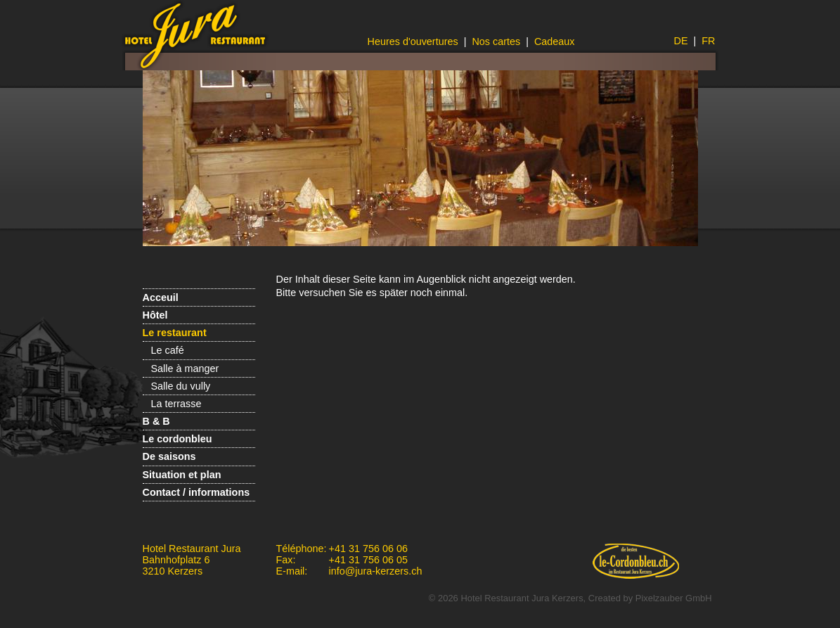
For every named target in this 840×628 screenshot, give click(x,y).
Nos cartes (496, 41)
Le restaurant (175, 333)
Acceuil (161, 297)
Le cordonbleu (177, 439)
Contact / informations (196, 492)
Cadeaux (555, 41)
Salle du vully (181, 386)
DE (681, 41)
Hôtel (155, 315)
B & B (156, 421)
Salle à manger (185, 369)
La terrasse (176, 404)
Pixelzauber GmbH (674, 598)
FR (708, 41)
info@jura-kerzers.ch (376, 571)
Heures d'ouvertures (413, 41)
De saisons (169, 456)
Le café (168, 350)
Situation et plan (182, 475)
